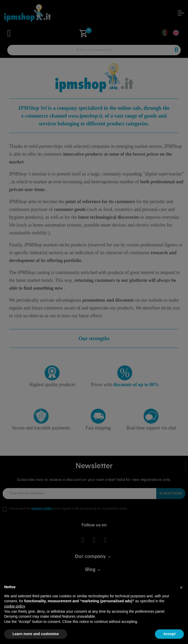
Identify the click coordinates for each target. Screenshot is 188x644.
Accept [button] (169, 634)
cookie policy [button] (14, 606)
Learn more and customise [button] (36, 634)
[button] (181, 587)
